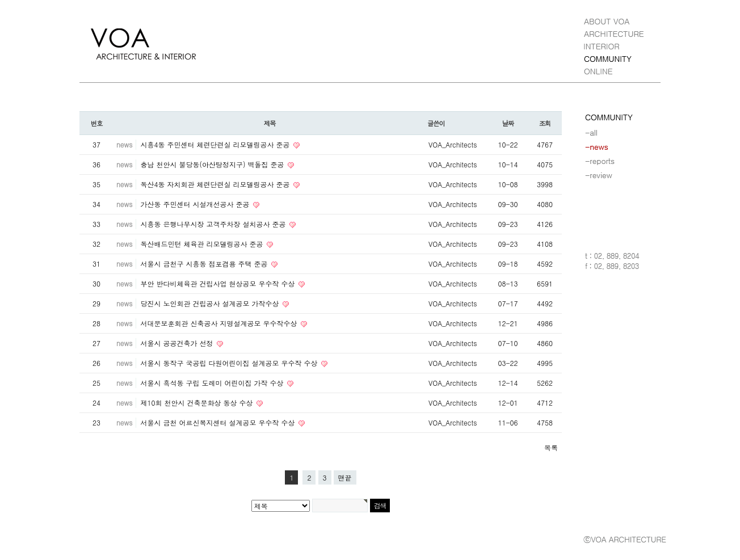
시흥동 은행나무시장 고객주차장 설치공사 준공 (214, 224)
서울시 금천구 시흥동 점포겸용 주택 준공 (205, 264)
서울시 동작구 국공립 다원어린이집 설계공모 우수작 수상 (230, 363)
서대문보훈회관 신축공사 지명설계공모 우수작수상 (220, 323)
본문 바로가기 (0, 0)
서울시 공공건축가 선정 (178, 343)
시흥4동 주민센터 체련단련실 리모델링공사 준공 (216, 144)
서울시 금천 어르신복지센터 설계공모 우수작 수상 (218, 422)
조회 (545, 123)
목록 (551, 447)
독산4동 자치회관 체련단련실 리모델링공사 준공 (216, 184)
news (124, 144)
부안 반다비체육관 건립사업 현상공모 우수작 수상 (218, 283)
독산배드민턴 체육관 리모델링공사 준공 (203, 244)
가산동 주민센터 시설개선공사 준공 (196, 204)
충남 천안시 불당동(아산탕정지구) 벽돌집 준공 (213, 164)
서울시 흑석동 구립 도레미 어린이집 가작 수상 (213, 383)
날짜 (508, 123)
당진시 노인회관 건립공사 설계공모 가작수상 (211, 303)
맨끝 (345, 477)
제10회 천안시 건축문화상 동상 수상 (197, 403)
